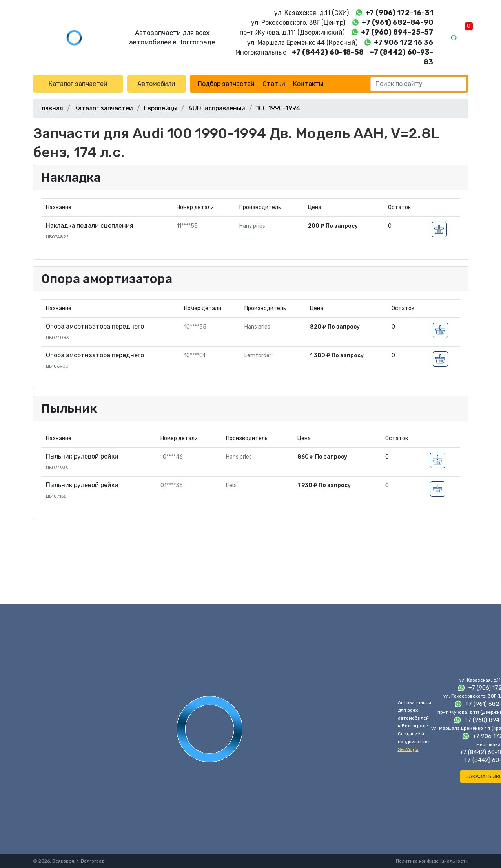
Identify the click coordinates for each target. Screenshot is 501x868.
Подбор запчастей (226, 84)
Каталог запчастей (78, 84)
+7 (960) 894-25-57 (397, 32)
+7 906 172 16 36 (404, 42)
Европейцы (161, 108)
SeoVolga (408, 749)
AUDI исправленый (217, 108)
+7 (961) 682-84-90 (397, 22)
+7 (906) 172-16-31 (399, 13)
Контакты (308, 84)
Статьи (274, 84)
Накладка (71, 177)
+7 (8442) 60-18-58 (328, 52)
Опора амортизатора (107, 279)
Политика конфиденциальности (432, 861)
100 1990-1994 (278, 108)
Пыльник (69, 408)
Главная (51, 108)
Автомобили (156, 84)
